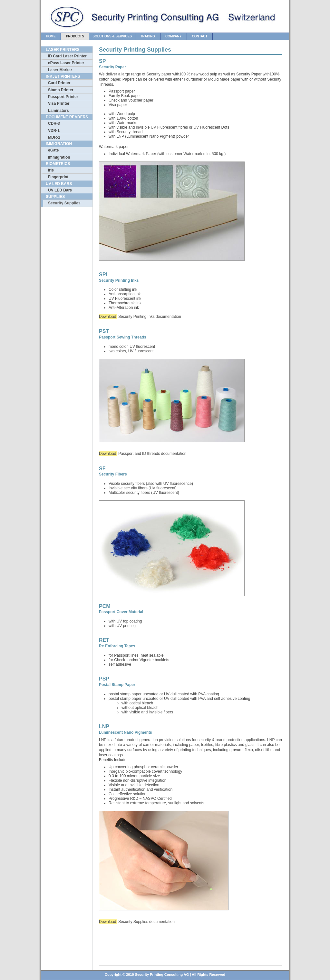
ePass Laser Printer (66, 63)
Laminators (58, 111)
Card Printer (59, 83)
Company (174, 36)
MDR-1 (54, 137)
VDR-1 (54, 131)
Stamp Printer (61, 90)
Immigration (59, 157)
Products (75, 36)
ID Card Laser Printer (67, 56)
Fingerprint (58, 177)
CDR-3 (54, 123)
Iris (51, 170)
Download (108, 317)
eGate (53, 150)
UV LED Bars (60, 190)
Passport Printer (63, 97)
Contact (200, 36)
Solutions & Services (112, 36)
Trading (148, 36)
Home (51, 36)
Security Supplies (64, 203)
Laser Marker (60, 70)
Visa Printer (59, 103)
